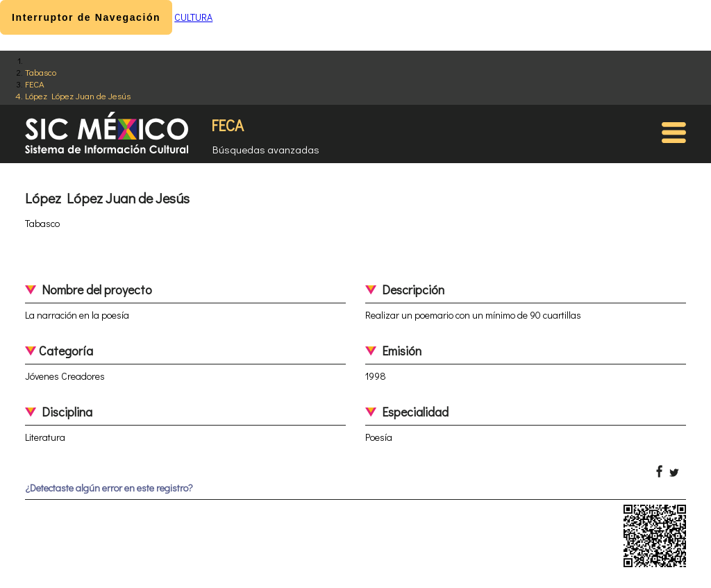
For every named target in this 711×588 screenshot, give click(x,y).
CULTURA (193, 17)
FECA (35, 84)
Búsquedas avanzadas (266, 149)
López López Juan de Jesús (78, 95)
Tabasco (41, 72)
